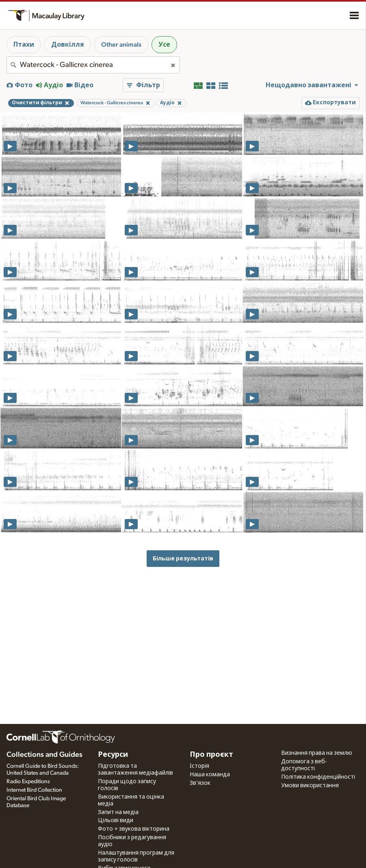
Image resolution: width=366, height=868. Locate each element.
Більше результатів (183, 559)
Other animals (121, 45)
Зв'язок (200, 783)
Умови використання (310, 786)
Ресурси (113, 755)
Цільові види (116, 821)
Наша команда (210, 775)
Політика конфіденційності (318, 777)
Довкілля (68, 45)
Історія (199, 766)
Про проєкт (211, 755)
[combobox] (93, 65)
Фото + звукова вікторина (134, 829)
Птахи (24, 45)
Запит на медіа (118, 812)
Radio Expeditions (28, 782)
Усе (164, 45)
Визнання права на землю (317, 753)
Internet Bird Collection (34, 790)
